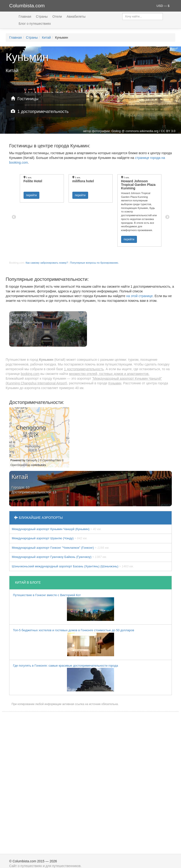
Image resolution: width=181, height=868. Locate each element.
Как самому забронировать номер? (47, 263)
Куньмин (115, 383)
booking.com (30, 374)
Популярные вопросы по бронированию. (94, 263)
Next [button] (167, 217)
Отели (57, 17)
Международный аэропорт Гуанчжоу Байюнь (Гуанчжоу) (59, 557)
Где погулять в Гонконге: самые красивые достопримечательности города (66, 678)
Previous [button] (14, 217)
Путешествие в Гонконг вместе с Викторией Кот (64, 607)
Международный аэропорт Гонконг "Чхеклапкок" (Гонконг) (61, 548)
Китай (46, 37)
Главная (25, 17)
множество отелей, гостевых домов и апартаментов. (109, 374)
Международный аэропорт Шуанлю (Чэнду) (50, 538)
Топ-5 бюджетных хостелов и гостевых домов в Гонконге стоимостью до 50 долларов (74, 642)
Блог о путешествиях (35, 24)
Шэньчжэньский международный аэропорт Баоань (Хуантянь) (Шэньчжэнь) (73, 566)
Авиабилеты (76, 17)
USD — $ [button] (163, 6)
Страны (42, 17)
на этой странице (140, 296)
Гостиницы (25, 99)
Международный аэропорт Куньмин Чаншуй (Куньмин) (57, 529)
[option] (42, 188)
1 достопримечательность (40, 111)
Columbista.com (27, 6)
